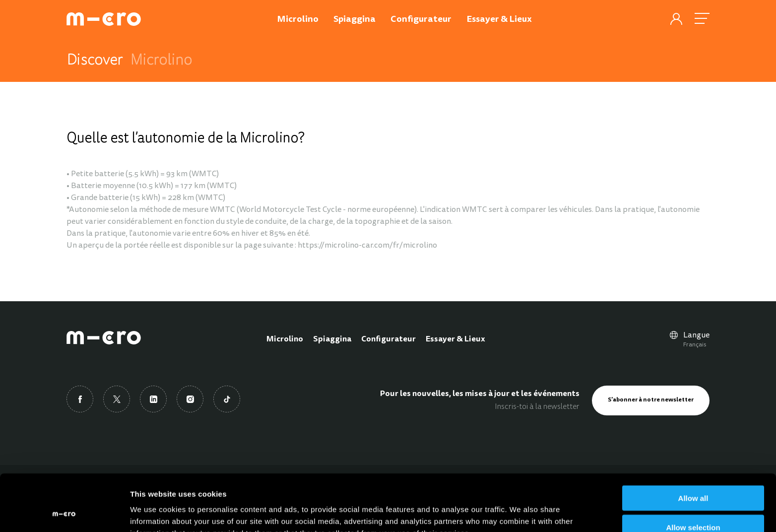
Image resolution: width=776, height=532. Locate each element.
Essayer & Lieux (455, 339)
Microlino (285, 339)
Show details (521, 512)
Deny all (693, 503)
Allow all (693, 445)
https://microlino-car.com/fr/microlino (367, 246)
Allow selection (693, 474)
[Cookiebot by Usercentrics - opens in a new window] (64, 513)
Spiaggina (332, 339)
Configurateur (388, 339)
